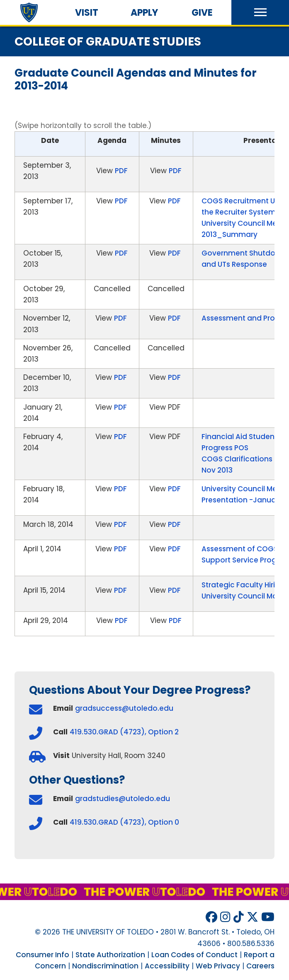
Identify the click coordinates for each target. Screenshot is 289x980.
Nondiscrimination (105, 966)
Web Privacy (218, 966)
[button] (260, 12)
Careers (260, 966)
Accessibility (167, 966)
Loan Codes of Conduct (194, 955)
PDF (121, 171)
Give (202, 13)
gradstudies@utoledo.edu (123, 799)
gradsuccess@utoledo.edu (124, 708)
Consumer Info (42, 955)
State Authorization (110, 955)
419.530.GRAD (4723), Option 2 (124, 732)
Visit (87, 13)
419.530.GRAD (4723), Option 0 (124, 822)
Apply (144, 13)
